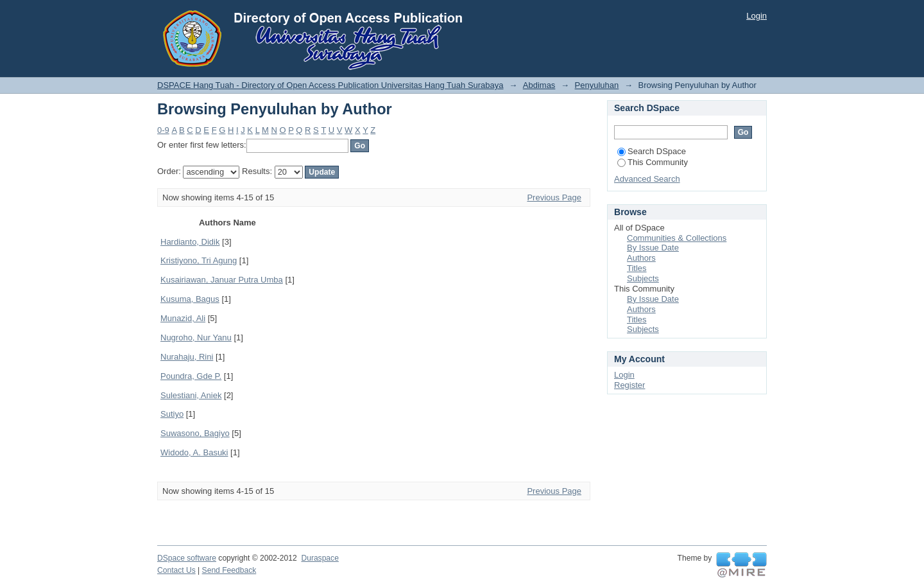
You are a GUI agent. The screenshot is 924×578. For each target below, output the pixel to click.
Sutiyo (172, 414)
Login (757, 16)
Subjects (643, 278)
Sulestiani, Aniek (191, 395)
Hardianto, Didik (190, 242)
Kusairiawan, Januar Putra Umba (222, 280)
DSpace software (187, 558)
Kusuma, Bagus (190, 299)
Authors (641, 258)
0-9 (163, 130)
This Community (653, 162)
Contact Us (176, 570)
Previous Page (554, 197)
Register (629, 385)
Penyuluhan (597, 85)
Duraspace (320, 558)
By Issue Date (653, 248)
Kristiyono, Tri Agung (199, 260)
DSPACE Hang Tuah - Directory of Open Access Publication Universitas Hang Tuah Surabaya (330, 85)
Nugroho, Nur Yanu (196, 337)
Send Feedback (229, 570)
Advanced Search (647, 179)
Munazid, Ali (183, 318)
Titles (637, 268)
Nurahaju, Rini (187, 357)
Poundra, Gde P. (191, 376)
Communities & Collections (677, 238)
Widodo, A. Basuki (194, 452)
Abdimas (539, 85)
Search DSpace (652, 151)
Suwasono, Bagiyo (195, 433)
